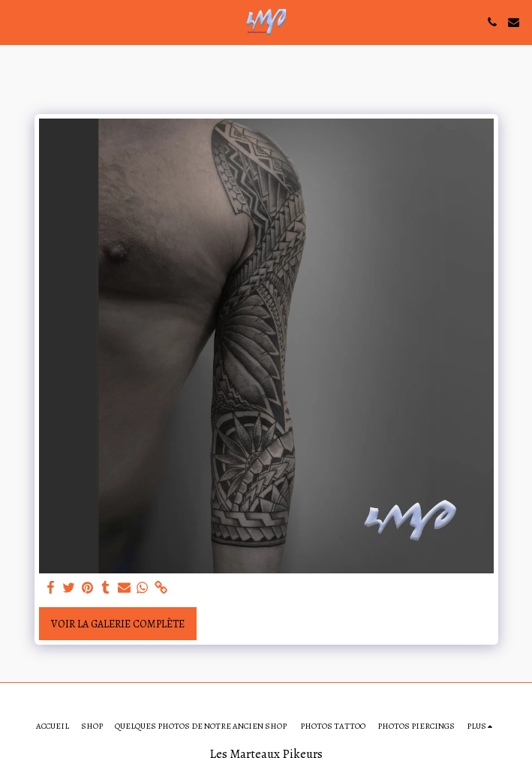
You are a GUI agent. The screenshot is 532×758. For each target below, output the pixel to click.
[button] (17, 21)
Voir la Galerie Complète (118, 624)
